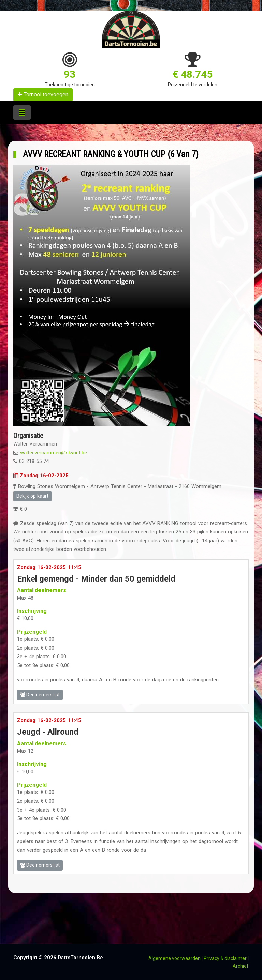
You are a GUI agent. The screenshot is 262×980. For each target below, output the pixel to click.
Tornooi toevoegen (43, 95)
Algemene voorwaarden (174, 958)
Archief (241, 966)
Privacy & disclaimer (225, 958)
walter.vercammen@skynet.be (54, 453)
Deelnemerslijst (40, 695)
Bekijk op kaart (32, 496)
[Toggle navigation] (22, 112)
